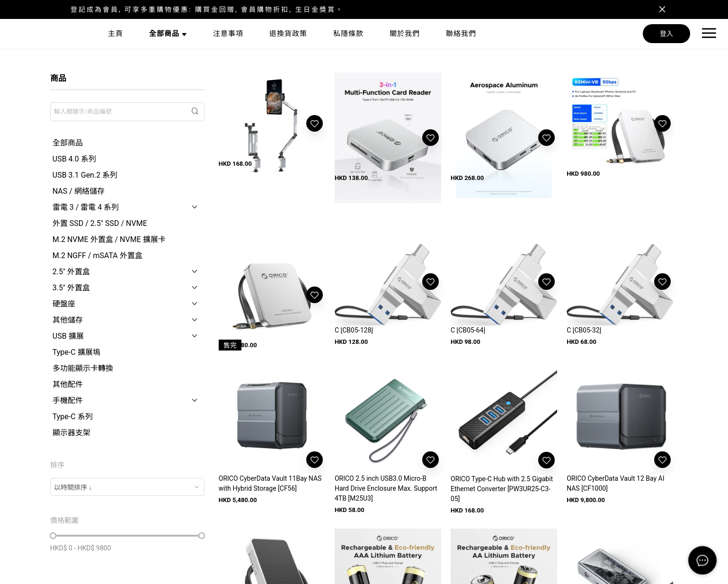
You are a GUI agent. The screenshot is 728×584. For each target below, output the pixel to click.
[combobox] (127, 487)
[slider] (53, 536)
